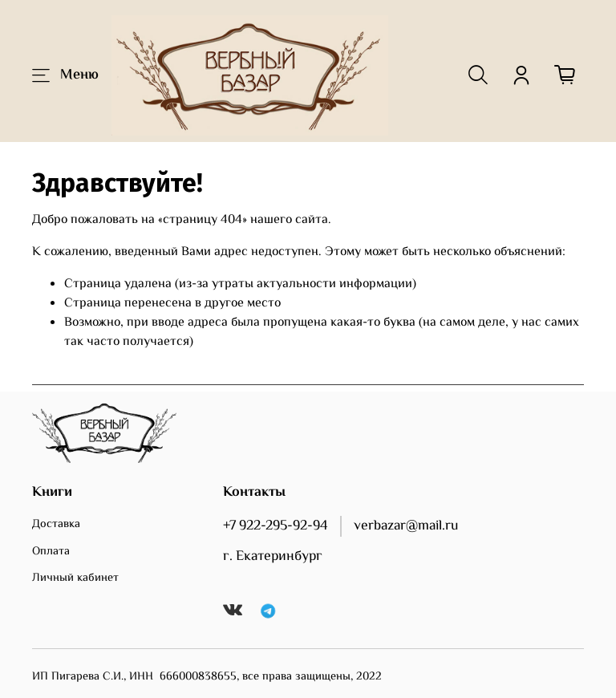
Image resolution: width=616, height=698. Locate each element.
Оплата (51, 552)
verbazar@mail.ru (406, 526)
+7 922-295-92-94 (276, 526)
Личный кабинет (75, 578)
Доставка (56, 525)
